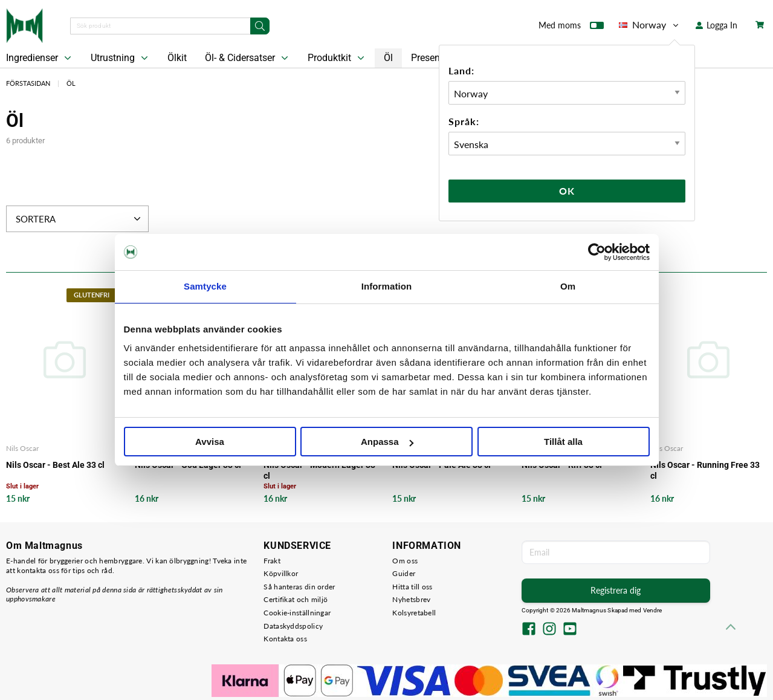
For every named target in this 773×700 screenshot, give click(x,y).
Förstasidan (28, 83)
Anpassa (387, 442)
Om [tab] (568, 286)
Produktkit (337, 58)
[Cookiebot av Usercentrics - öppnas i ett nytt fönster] (597, 252)
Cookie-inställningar (297, 613)
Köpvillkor (281, 573)
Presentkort (435, 58)
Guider (404, 573)
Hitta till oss (412, 587)
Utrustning (121, 58)
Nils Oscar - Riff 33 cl (562, 465)
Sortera (79, 219)
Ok (567, 191)
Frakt (272, 561)
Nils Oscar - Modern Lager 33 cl (319, 470)
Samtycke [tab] (205, 286)
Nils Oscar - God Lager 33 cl (188, 465)
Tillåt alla (563, 442)
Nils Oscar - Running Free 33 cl (705, 470)
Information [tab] (387, 286)
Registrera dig (616, 590)
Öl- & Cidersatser (248, 58)
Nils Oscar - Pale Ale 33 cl (441, 465)
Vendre (653, 610)
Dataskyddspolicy (293, 626)
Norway (650, 25)
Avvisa (210, 442)
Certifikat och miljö (296, 599)
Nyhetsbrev (411, 599)
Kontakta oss (285, 639)
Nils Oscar (22, 448)
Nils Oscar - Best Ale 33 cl (55, 465)
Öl (388, 58)
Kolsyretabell (414, 613)
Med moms (571, 28)
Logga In (716, 25)
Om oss (405, 561)
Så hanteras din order (299, 587)
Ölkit (177, 58)
